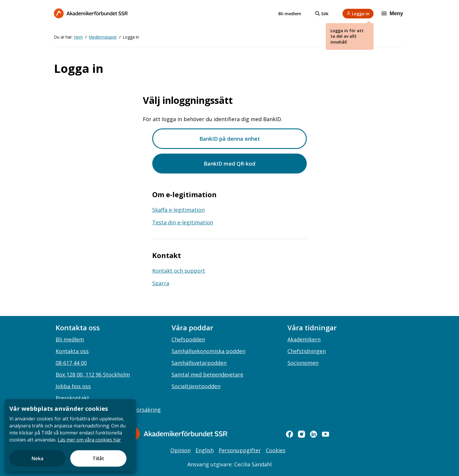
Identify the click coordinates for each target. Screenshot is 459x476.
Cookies (276, 450)
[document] (70, 435)
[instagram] (302, 434)
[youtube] (326, 434)
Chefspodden (188, 339)
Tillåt (98, 458)
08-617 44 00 (71, 363)
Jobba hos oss (73, 386)
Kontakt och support (179, 271)
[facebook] (290, 434)
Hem (78, 37)
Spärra (161, 283)
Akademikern (304, 339)
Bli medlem (290, 14)
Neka (37, 458)
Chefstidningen (307, 351)
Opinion (180, 450)
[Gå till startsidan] (177, 434)
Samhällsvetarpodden (199, 363)
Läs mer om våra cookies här (89, 440)
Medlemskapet (103, 37)
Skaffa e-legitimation (178, 210)
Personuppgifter (240, 450)
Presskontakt (72, 398)
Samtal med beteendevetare (207, 374)
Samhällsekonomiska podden (208, 351)
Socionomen (303, 363)
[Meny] (393, 13)
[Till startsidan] (91, 13)
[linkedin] (314, 434)
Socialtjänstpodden (196, 386)
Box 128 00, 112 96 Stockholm (93, 374)
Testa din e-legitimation (183, 222)
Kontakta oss (72, 351)
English (205, 450)
